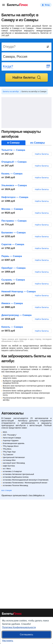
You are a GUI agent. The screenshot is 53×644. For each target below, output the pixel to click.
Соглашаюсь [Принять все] (26, 635)
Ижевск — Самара (12, 303)
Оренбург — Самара (13, 268)
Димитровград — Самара (16, 315)
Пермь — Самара (12, 256)
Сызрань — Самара (13, 280)
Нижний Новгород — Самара (19, 292)
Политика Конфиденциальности (19, 627)
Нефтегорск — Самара (15, 197)
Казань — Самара (12, 174)
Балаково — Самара (13, 233)
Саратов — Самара (13, 244)
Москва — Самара (12, 209)
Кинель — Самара (12, 327)
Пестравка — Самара (14, 221)
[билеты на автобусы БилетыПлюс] (12, 614)
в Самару (13, 143)
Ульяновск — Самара (14, 185)
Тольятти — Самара (13, 150)
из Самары (38, 143)
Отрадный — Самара (14, 162)
